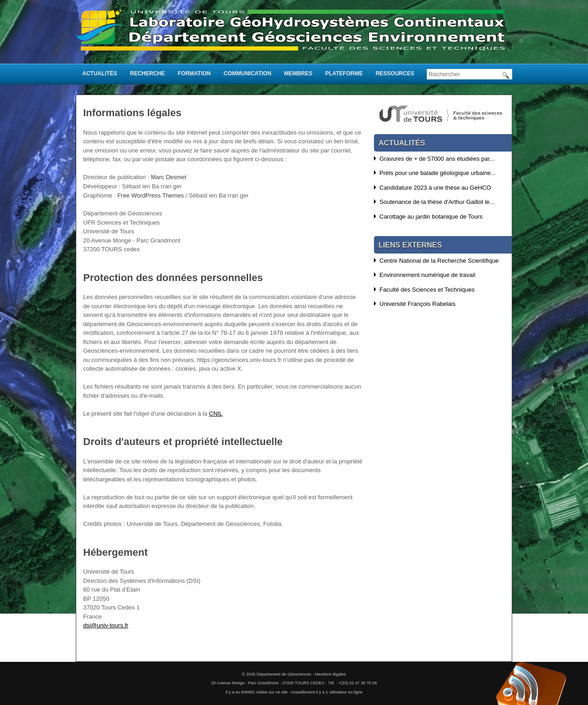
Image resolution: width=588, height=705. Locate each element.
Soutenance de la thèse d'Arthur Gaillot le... (437, 202)
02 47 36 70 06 (363, 683)
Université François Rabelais (417, 304)
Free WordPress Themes (150, 195)
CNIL (216, 414)
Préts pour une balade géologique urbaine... (438, 173)
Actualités (100, 73)
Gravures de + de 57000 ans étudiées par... (437, 159)
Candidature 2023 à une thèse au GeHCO (435, 188)
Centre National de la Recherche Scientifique (439, 261)
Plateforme (344, 73)
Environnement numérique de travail (427, 275)
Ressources (395, 73)
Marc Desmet (168, 177)
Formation (194, 73)
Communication (248, 73)
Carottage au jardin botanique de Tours (431, 217)
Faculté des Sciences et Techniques (427, 290)
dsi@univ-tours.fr (106, 625)
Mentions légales (331, 674)
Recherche (147, 73)
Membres (298, 73)
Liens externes (410, 245)
